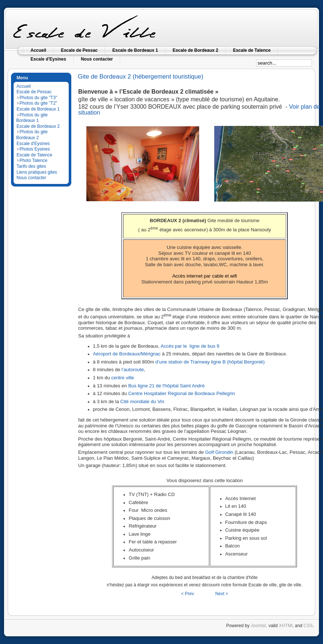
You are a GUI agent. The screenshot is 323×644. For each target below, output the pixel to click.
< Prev (188, 594)
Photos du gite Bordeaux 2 (32, 135)
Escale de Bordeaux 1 (38, 109)
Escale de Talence (34, 155)
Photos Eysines (35, 149)
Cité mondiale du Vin (142, 401)
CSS (308, 626)
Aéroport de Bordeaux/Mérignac (127, 354)
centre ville (123, 378)
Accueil (24, 86)
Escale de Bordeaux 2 (38, 126)
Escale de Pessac (34, 92)
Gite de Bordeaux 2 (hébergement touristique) (141, 77)
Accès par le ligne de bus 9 (190, 346)
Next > (222, 594)
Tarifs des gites (31, 166)
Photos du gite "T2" (38, 103)
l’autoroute (133, 370)
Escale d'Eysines (33, 144)
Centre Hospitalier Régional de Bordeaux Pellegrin (182, 393)
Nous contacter (31, 178)
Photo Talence (33, 160)
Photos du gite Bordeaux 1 (32, 118)
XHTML (286, 626)
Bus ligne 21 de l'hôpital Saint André (166, 386)
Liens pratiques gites (37, 172)
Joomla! (258, 626)
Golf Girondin (219, 452)
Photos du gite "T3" (38, 98)
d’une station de (173, 362)
